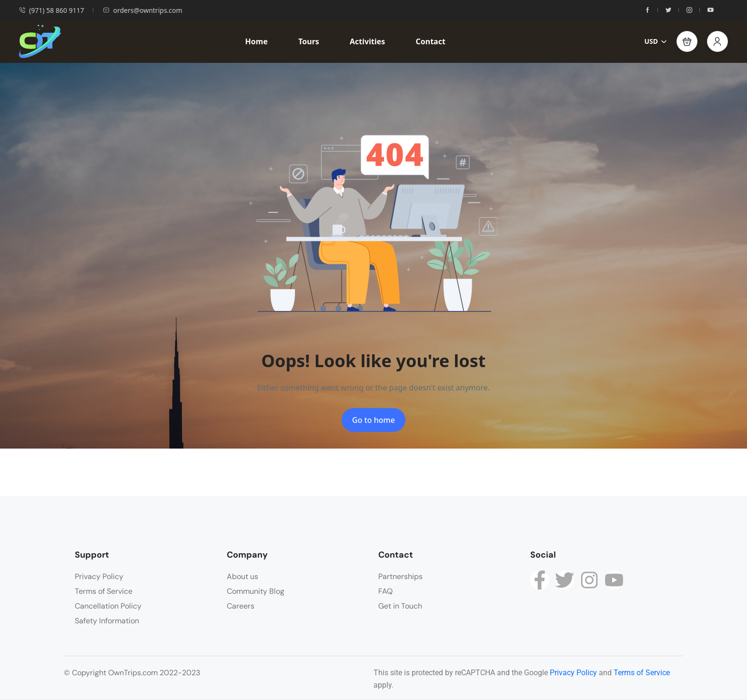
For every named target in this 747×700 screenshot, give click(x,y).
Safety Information (107, 621)
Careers (241, 606)
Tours (309, 41)
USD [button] (656, 41)
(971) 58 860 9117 (51, 10)
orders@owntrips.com (142, 10)
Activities (367, 41)
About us (242, 576)
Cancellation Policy (108, 606)
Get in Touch (400, 606)
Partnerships (400, 576)
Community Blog (256, 591)
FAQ (385, 591)
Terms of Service (104, 591)
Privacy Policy (99, 576)
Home (257, 41)
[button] (687, 41)
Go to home (373, 420)
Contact (430, 41)
